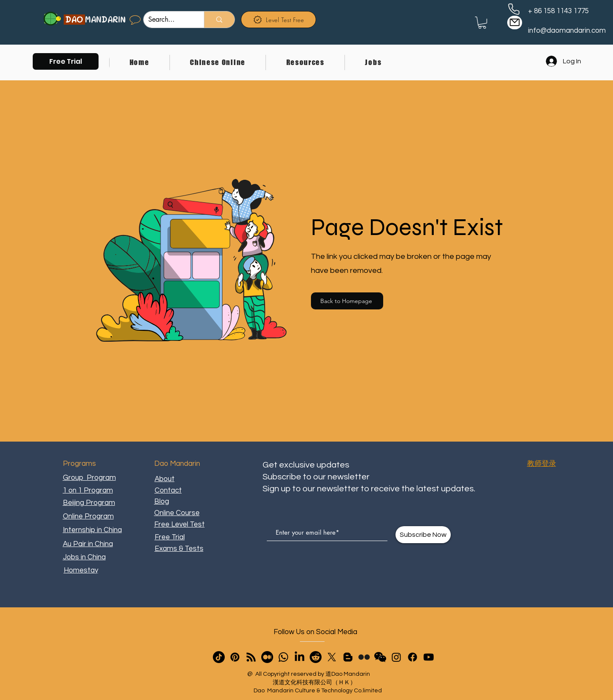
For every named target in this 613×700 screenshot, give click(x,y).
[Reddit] (316, 657)
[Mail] (515, 23)
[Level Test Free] (278, 20)
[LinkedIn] (299, 657)
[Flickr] (364, 657)
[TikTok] (219, 657)
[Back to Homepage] (347, 301)
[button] (66, 61)
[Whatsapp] (283, 657)
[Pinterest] (235, 657)
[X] (332, 657)
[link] (482, 23)
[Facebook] (412, 657)
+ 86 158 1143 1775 (558, 11)
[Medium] (267, 657)
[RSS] (251, 657)
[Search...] (167, 20)
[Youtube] (429, 657)
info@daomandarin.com (567, 31)
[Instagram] (396, 657)
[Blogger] (348, 657)
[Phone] (514, 9)
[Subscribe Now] (423, 535)
